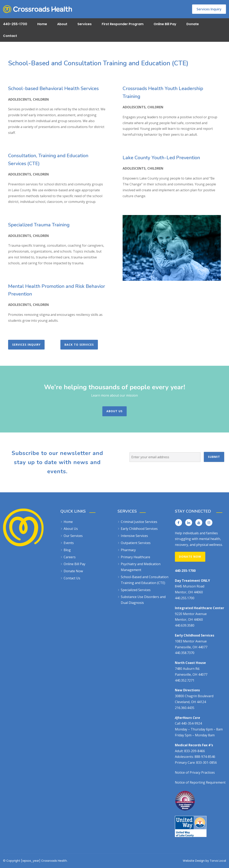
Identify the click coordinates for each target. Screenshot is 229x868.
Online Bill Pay (165, 24)
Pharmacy (128, 550)
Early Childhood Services (139, 529)
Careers (70, 557)
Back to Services (79, 345)
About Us (114, 411)
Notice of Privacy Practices (195, 772)
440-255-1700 (15, 24)
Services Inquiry (209, 9)
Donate (193, 24)
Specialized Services (136, 590)
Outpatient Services (136, 543)
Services (85, 24)
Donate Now (73, 571)
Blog (67, 550)
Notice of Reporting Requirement (200, 782)
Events (69, 543)
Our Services (73, 536)
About (62, 24)
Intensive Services (134, 536)
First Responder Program (123, 24)
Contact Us (72, 578)
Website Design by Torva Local (204, 861)
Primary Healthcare (135, 557)
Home (42, 24)
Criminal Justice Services (139, 522)
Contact (10, 36)
